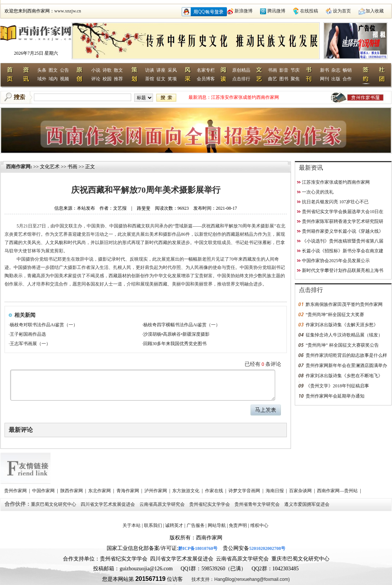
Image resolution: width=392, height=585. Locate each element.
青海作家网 (128, 491)
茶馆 (150, 79)
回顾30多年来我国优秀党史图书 (175, 344)
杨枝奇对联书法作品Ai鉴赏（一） (44, 325)
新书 (325, 70)
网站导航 (217, 525)
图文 (53, 70)
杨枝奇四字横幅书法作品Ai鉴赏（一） (182, 325)
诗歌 (107, 70)
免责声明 (238, 525)
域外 (42, 79)
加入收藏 (375, 11)
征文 (161, 79)
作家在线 (215, 491)
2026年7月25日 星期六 (36, 53)
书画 (273, 70)
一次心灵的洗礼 (318, 192)
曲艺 (273, 79)
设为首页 (342, 11)
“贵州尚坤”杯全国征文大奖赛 (335, 315)
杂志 (336, 70)
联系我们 (153, 525)
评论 (96, 79)
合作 (347, 79)
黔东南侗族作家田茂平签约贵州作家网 (344, 304)
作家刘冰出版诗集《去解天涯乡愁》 (342, 325)
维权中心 (259, 525)
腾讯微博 (276, 11)
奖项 (172, 79)
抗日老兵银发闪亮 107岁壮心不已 (335, 202)
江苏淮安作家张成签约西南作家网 (245, 97)
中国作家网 (44, 491)
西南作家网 (18, 167)
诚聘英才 (174, 525)
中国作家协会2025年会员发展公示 (336, 261)
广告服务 (196, 525)
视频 (64, 79)
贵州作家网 (16, 491)
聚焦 (295, 79)
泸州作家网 (156, 491)
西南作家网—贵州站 (338, 491)
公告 (64, 70)
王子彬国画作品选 (28, 334)
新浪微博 (243, 11)
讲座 (161, 70)
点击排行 (241, 79)
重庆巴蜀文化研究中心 (54, 504)
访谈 (150, 70)
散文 (118, 70)
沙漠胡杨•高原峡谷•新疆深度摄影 (176, 334)
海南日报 (275, 491)
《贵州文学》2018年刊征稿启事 (337, 386)
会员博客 (206, 79)
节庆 (295, 70)
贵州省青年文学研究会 (258, 504)
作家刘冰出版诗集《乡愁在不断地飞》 (344, 376)
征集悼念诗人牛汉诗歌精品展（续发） (344, 335)
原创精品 (241, 70)
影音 (284, 70)
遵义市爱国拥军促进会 (307, 504)
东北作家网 (100, 491)
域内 (53, 79)
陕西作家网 (72, 491)
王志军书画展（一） (30, 344)
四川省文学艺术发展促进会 (108, 504)
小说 (96, 70)
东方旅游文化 (186, 491)
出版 (336, 79)
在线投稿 (309, 11)
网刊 (325, 79)
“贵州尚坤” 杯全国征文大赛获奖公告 (342, 345)
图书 (284, 79)
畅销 (347, 70)
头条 (42, 70)
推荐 (118, 79)
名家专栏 (206, 70)
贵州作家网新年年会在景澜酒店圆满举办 (346, 365)
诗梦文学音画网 (245, 491)
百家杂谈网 (301, 491)
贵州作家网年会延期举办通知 (335, 396)
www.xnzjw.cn (68, 11)
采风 (172, 70)
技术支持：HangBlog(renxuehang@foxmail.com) (240, 579)
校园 (107, 79)
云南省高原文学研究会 (163, 504)
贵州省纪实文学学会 (210, 504)
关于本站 (132, 525)
